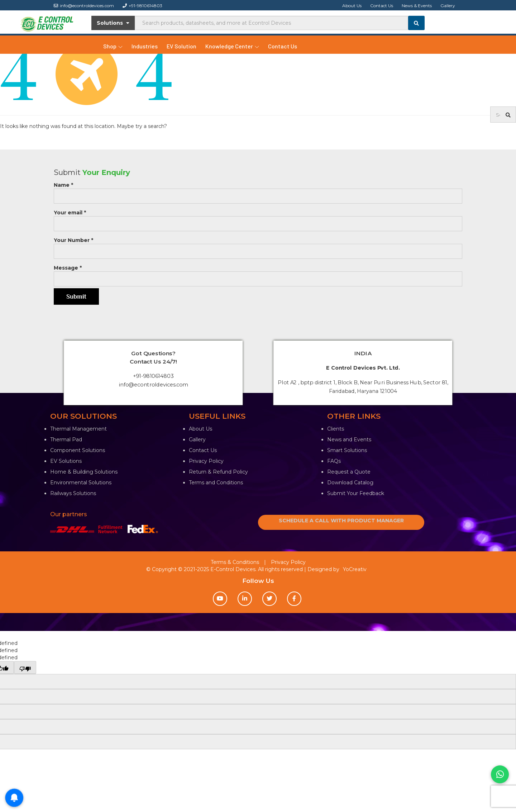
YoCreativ (355, 569)
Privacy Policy (206, 461)
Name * (258, 191)
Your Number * (258, 246)
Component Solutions (78, 450)
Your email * (258, 218)
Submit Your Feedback (356, 493)
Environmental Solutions (81, 483)
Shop (113, 46)
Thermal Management (78, 429)
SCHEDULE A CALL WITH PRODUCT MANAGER (341, 521)
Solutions (113, 23)
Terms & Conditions (235, 562)
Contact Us (382, 6)
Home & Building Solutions (84, 472)
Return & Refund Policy (218, 472)
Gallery (448, 6)
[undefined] (25, 668)
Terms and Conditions (216, 483)
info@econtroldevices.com (84, 6)
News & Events (417, 6)
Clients (336, 429)
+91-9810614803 (142, 6)
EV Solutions (66, 461)
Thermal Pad (66, 440)
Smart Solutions (347, 450)
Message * (258, 273)
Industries (145, 46)
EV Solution (181, 46)
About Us (352, 6)
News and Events (349, 440)
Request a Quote (349, 472)
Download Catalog (350, 483)
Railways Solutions (73, 493)
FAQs (334, 461)
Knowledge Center (232, 46)
